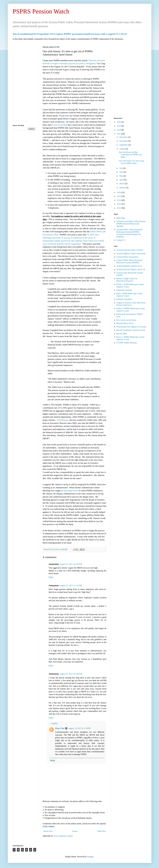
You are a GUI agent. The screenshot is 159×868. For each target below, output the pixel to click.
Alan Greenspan (60, 125)
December (124, 137)
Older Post (102, 831)
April (122, 180)
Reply (51, 577)
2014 (119, 200)
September (124, 145)
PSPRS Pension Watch (41, 11)
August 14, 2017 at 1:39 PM (79, 728)
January (123, 188)
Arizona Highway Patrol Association (131, 253)
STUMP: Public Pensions (127, 343)
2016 (119, 192)
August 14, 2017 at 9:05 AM (71, 674)
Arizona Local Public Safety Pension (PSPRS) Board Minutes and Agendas (131, 224)
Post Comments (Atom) (63, 836)
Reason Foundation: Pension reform (131, 330)
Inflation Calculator (124, 299)
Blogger (90, 857)
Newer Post (48, 831)
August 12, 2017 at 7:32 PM (71, 585)
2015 (119, 196)
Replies (55, 723)
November (124, 141)
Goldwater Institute (124, 290)
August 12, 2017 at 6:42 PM (71, 564)
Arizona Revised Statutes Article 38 (131, 269)
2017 (119, 134)
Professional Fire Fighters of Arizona (131, 327)
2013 (119, 204)
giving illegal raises (69, 491)
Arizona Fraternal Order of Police (130, 250)
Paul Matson (62, 420)
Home (75, 831)
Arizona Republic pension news (129, 266)
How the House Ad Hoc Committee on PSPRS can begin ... (130, 155)
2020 (119, 122)
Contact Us (121, 240)
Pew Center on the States (126, 320)
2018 (119, 130)
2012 (119, 208)
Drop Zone (55, 549)
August (122, 149)
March (122, 184)
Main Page (121, 218)
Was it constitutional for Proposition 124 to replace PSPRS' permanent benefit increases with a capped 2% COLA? (70, 34)
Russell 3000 (122, 334)
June (121, 172)
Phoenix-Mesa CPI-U (125, 323)
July (121, 168)
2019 (119, 126)
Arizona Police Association (127, 257)
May (121, 176)
